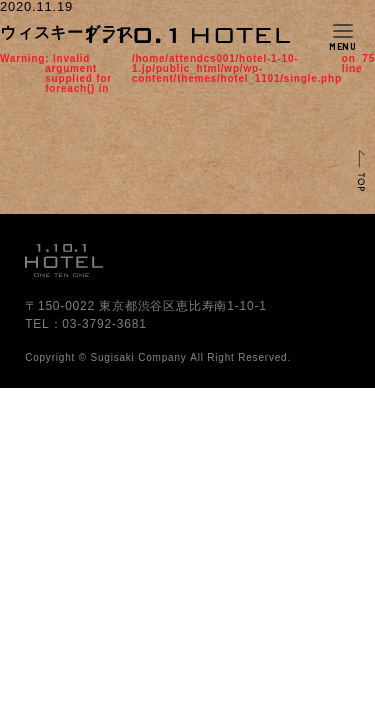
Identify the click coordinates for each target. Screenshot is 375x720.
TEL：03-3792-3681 (86, 324)
